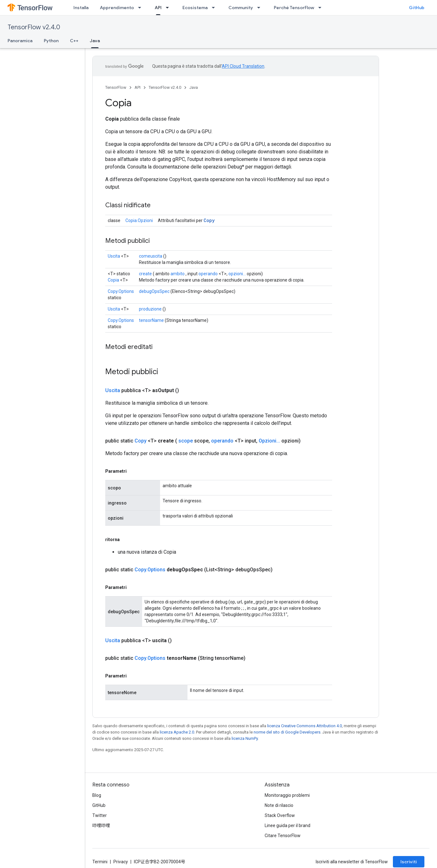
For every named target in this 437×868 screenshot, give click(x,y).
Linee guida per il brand (287, 825)
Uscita (114, 256)
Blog (97, 795)
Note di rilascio (279, 805)
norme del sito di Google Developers (287, 732)
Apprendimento (117, 8)
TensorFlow (116, 87)
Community (241, 8)
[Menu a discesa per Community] (261, 8)
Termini (100, 862)
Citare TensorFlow (283, 836)
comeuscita (151, 256)
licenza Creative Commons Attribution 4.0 (305, 726)
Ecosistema (195, 8)
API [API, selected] (158, 8)
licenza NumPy (245, 738)
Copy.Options (121, 291)
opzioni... (237, 274)
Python (51, 41)
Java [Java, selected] (95, 41)
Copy (209, 220)
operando (208, 274)
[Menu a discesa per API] (169, 8)
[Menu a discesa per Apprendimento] (141, 8)
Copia (113, 280)
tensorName (151, 320)
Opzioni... (269, 441)
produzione (150, 309)
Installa (81, 8)
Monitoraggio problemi (287, 795)
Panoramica (20, 41)
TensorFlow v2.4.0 (34, 27)
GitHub (417, 8)
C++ (74, 41)
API (138, 87)
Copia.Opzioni (139, 220)
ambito (178, 274)
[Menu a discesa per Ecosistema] (215, 8)
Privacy (121, 862)
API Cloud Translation (243, 66)
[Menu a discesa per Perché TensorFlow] (322, 8)
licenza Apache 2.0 (177, 732)
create (145, 274)
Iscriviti (409, 862)
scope (186, 441)
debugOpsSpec (154, 291)
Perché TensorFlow (294, 8)
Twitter (100, 815)
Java (194, 87)
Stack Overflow (280, 815)
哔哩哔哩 (101, 825)
